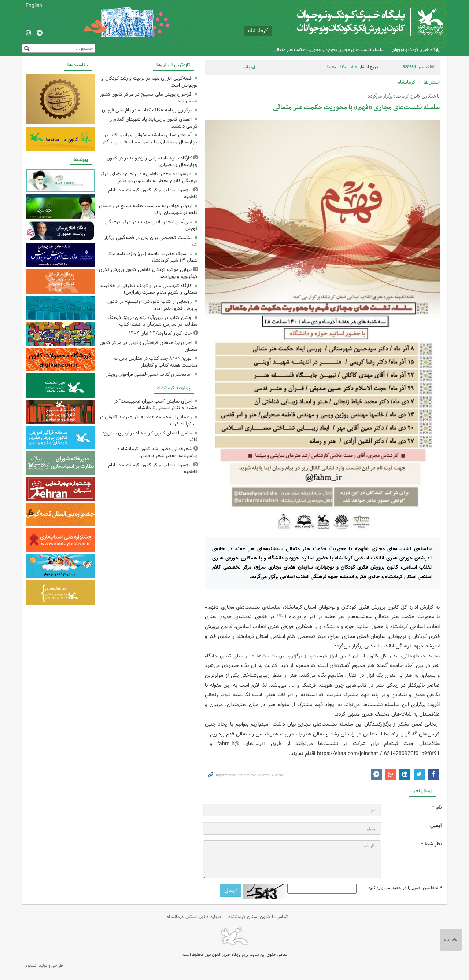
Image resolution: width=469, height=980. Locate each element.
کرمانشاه (407, 82)
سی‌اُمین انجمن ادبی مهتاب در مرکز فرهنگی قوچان (151, 225)
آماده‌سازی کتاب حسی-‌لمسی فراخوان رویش (149, 375)
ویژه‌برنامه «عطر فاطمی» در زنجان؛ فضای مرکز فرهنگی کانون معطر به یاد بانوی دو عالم (149, 177)
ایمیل (436, 826)
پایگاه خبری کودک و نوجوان (416, 50)
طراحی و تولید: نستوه (44, 966)
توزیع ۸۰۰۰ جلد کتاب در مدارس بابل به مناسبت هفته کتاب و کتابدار (156, 362)
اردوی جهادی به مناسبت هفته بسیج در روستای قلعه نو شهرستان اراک (148, 209)
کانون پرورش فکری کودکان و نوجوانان (357, 22)
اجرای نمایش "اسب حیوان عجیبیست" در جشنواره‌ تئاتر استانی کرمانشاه (156, 405)
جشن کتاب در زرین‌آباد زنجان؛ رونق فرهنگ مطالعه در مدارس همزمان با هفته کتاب (152, 321)
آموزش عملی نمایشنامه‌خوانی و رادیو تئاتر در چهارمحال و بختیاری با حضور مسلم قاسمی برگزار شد (150, 142)
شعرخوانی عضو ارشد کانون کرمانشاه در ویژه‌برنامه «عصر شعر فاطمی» (156, 452)
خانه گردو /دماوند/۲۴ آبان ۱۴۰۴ (160, 333)
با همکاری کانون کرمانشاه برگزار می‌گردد (404, 96)
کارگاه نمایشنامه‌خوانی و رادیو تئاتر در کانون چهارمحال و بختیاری (152, 162)
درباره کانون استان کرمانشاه (194, 917)
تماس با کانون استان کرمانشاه (258, 917)
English (34, 5)
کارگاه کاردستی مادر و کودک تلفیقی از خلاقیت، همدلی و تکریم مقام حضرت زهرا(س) (148, 289)
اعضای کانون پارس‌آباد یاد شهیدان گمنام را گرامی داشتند (153, 123)
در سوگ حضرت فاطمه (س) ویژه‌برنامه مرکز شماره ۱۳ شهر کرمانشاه (152, 257)
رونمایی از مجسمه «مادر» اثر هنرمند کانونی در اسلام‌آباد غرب (148, 421)
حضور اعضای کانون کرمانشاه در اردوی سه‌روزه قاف (150, 437)
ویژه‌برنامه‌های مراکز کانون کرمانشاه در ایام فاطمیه (153, 194)
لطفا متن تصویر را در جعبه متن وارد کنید (405, 888)
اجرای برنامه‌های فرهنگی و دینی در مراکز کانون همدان (149, 346)
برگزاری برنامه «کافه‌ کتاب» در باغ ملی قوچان (147, 110)
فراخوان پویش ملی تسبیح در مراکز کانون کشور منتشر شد (149, 98)
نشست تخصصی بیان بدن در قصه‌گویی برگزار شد (151, 241)
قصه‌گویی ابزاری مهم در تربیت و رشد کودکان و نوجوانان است (149, 82)
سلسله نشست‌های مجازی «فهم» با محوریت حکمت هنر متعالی (329, 50)
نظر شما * (431, 844)
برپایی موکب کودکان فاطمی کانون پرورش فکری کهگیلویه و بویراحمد (148, 273)
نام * (437, 808)
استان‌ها (432, 82)
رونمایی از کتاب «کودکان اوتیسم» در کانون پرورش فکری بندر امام (152, 305)
